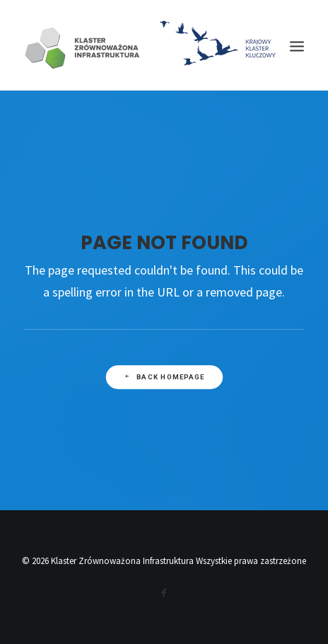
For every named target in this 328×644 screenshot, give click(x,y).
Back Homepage (164, 377)
